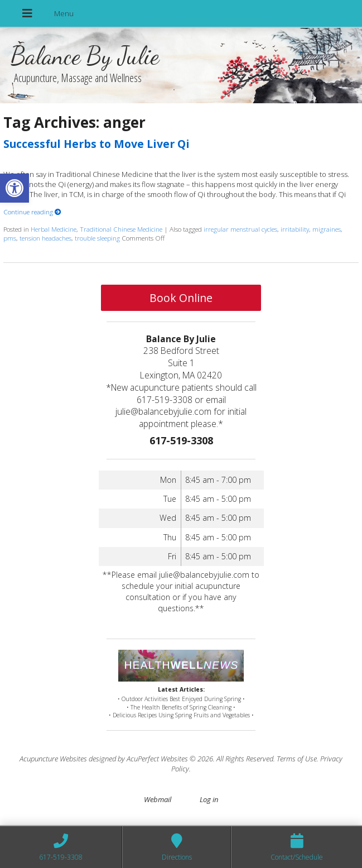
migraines (327, 229)
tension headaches (45, 238)
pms (10, 238)
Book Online (181, 298)
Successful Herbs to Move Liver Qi (96, 144)
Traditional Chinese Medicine (121, 229)
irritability (295, 229)
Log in (209, 799)
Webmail (158, 799)
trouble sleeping (97, 238)
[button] (15, 188)
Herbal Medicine (54, 229)
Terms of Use (297, 759)
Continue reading (32, 212)
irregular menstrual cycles (240, 229)
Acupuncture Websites (53, 759)
